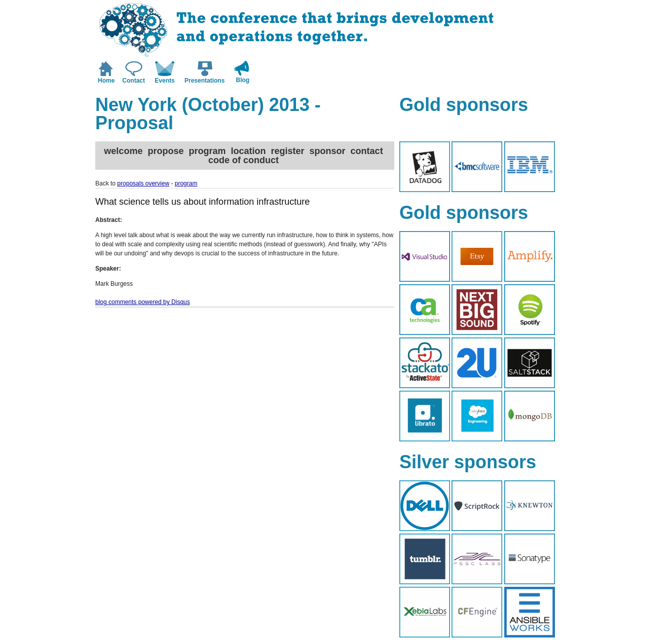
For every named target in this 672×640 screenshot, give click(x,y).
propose (165, 151)
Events (164, 81)
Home (106, 81)
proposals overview (143, 183)
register (288, 151)
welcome (123, 151)
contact (367, 151)
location (248, 151)
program (207, 151)
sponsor (328, 151)
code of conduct (244, 160)
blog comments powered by (143, 302)
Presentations (204, 81)
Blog (243, 80)
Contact (134, 81)
